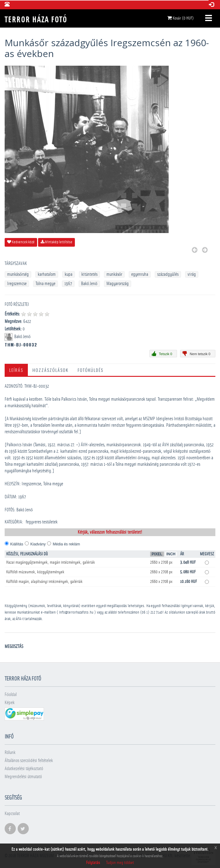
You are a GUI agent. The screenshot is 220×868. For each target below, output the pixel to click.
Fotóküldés (91, 370)
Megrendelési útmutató (23, 777)
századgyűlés (168, 274)
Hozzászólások (50, 370)
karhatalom (47, 274)
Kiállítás (17, 544)
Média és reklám (66, 544)
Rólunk (10, 753)
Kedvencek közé (21, 242)
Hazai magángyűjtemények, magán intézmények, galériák (51, 562)
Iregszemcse (17, 284)
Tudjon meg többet (120, 863)
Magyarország (118, 284)
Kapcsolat (12, 814)
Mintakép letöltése (56, 242)
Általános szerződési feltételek (29, 761)
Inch (171, 554)
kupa (69, 274)
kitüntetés (89, 274)
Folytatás (93, 863)
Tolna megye (45, 284)
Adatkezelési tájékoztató (24, 769)
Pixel (157, 554)
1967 (68, 284)
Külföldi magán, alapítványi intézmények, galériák (44, 582)
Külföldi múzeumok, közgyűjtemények (35, 572)
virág (192, 274)
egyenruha (140, 274)
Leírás (16, 370)
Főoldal (11, 695)
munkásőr (114, 274)
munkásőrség (18, 274)
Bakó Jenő (89, 284)
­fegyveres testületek (42, 522)
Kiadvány (38, 544)
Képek (10, 703)
